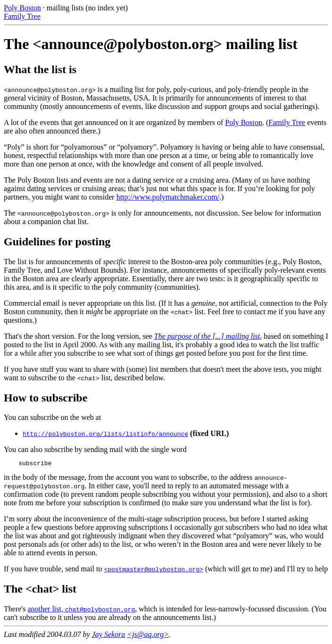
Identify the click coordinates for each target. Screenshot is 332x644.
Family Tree (22, 16)
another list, (46, 610)
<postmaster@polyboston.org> (154, 570)
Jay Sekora (109, 636)
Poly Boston (22, 8)
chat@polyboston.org (100, 611)
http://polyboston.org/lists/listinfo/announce (105, 434)
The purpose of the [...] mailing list (207, 336)
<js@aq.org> (148, 636)
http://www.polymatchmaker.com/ (168, 197)
